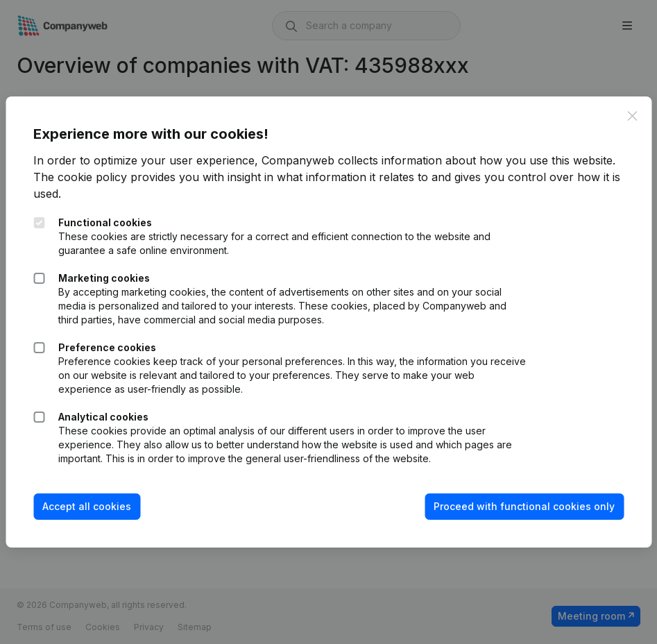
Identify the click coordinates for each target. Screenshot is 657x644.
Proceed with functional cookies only (524, 506)
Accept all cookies (87, 506)
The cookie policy (80, 177)
